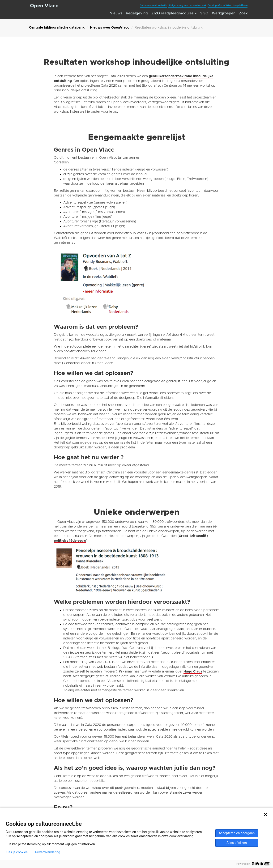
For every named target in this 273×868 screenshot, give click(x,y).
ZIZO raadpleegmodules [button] (174, 13)
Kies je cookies (17, 852)
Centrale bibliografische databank (57, 28)
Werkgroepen (224, 13)
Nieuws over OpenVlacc (110, 28)
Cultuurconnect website (154, 5)
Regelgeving (137, 13)
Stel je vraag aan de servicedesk (187, 5)
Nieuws (116, 13)
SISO (204, 13)
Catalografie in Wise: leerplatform (228, 5)
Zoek (243, 13)
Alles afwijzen (237, 843)
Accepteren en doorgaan (237, 833)
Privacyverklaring (48, 852)
